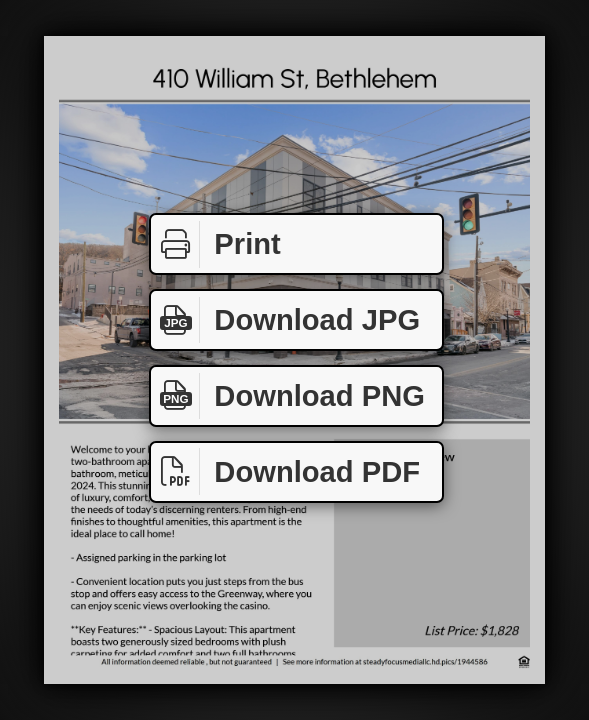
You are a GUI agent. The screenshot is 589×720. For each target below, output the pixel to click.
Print (216, 244)
